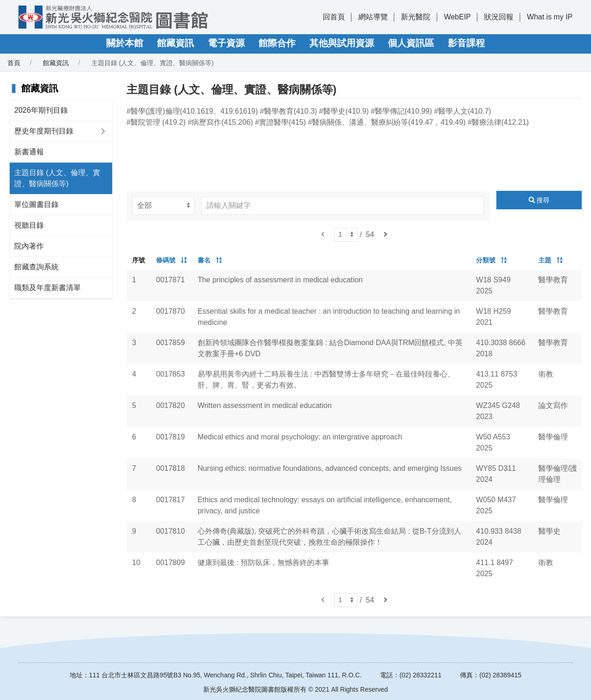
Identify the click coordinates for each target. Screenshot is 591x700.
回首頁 (334, 17)
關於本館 (125, 43)
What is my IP (550, 17)
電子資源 (226, 43)
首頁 (14, 63)
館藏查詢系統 (36, 267)
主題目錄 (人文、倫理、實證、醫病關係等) (57, 178)
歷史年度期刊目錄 (44, 131)
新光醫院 (416, 17)
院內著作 (29, 246)
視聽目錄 (29, 225)
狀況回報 (499, 17)
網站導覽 (373, 17)
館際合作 (277, 43)
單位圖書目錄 (36, 204)
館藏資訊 (175, 43)
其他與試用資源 (342, 43)
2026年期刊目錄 (41, 110)
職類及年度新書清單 (48, 288)
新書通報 (29, 152)
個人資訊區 (411, 43)
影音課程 (466, 43)
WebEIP (457, 17)
